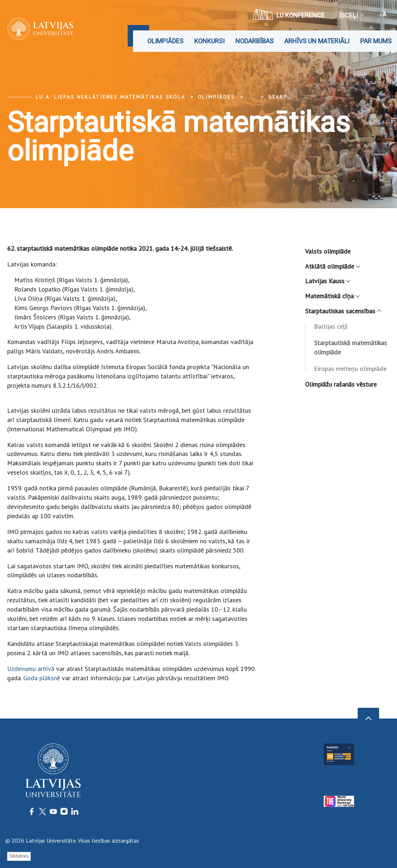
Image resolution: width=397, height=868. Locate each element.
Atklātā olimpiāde (332, 266)
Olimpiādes (165, 41)
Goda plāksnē (42, 678)
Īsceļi (351, 15)
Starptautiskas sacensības (343, 311)
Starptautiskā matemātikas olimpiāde (351, 347)
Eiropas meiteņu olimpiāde (350, 369)
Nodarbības (254, 41)
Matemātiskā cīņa (332, 296)
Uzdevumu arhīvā (31, 669)
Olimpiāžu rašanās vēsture (341, 384)
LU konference (289, 14)
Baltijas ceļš (331, 326)
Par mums (376, 41)
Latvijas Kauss (327, 281)
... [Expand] (252, 97)
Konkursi (209, 41)
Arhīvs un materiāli (317, 41)
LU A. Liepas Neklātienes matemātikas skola (111, 97)
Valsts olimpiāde (328, 251)
